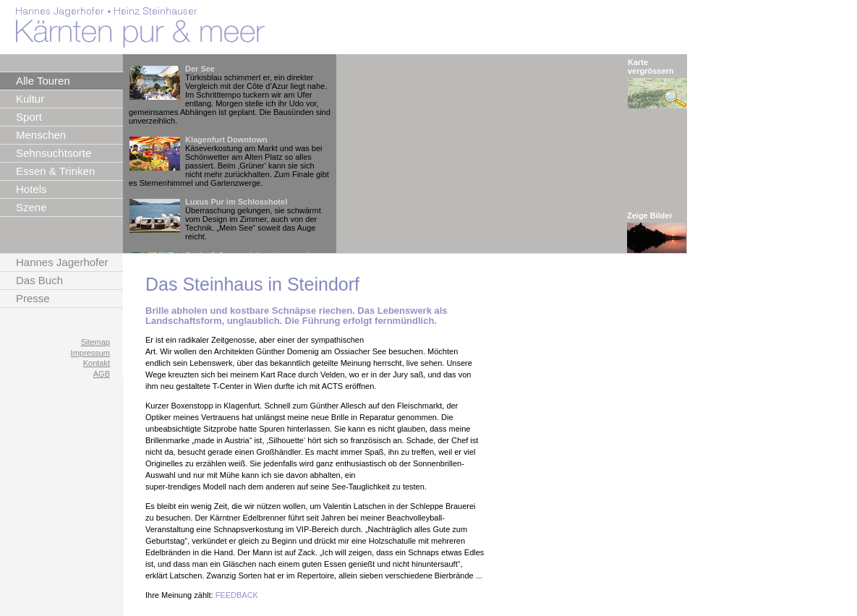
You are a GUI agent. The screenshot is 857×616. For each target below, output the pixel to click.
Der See (200, 69)
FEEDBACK (237, 595)
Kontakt (97, 363)
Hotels (31, 189)
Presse (33, 298)
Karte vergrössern (651, 67)
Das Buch (39, 280)
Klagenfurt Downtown (226, 140)
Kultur (30, 99)
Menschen (41, 135)
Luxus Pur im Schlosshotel (236, 202)
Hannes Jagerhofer (62, 262)
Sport (29, 117)
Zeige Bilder (650, 215)
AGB (102, 374)
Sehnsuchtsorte (54, 153)
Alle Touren (43, 81)
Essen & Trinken (55, 171)
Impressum (90, 353)
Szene (31, 207)
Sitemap (95, 342)
